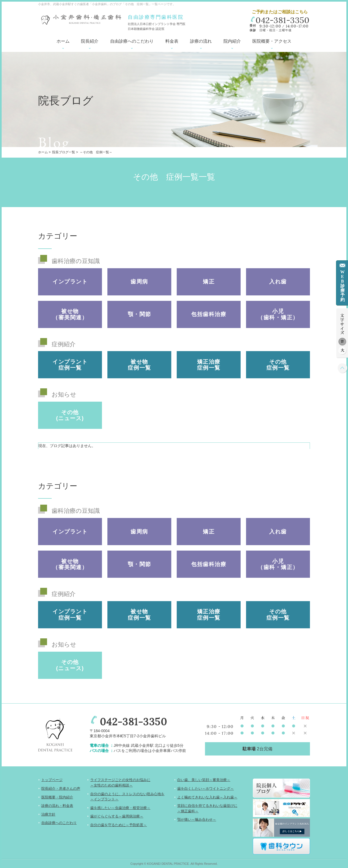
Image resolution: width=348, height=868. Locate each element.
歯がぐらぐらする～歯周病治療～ (117, 816)
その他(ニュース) (70, 415)
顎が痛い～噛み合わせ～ (197, 819)
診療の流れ (201, 41)
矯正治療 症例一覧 (209, 365)
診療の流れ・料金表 (57, 806)
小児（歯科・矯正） (278, 314)
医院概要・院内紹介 (57, 797)
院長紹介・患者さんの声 (61, 789)
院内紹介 (232, 41)
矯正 (209, 282)
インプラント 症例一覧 (70, 365)
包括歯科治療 (209, 314)
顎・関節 (139, 314)
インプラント (70, 282)
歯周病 (139, 282)
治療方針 (48, 814)
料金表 (172, 41)
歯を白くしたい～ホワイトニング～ (206, 789)
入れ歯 (278, 282)
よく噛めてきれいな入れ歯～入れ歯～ (207, 797)
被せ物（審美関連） (70, 314)
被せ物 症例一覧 (139, 365)
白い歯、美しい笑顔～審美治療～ (204, 780)
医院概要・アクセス (272, 41)
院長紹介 (90, 41)
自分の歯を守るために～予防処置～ (119, 825)
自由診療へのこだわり (132, 41)
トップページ (52, 780)
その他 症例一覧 (278, 365)
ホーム (63, 41)
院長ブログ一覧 (64, 152)
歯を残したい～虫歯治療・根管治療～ (120, 808)
